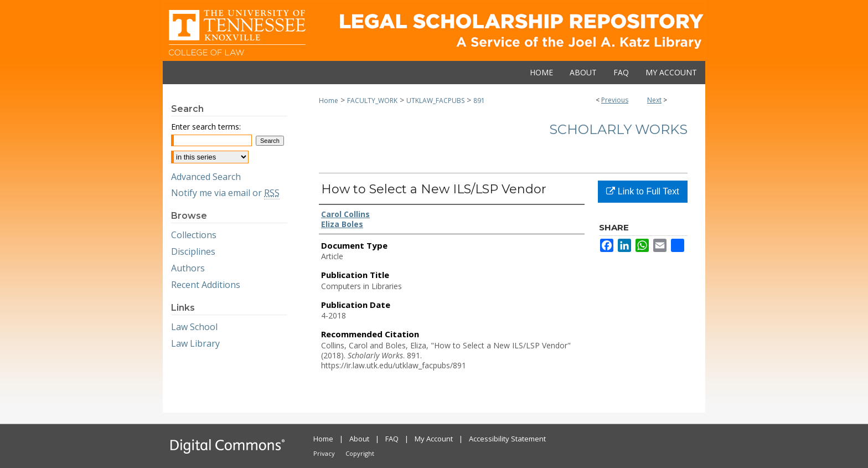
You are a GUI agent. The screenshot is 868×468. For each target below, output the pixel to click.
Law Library (195, 343)
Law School (194, 327)
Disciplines (193, 251)
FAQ (392, 439)
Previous (615, 100)
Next (654, 100)
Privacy (324, 453)
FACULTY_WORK (372, 101)
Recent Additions (206, 285)
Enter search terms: (206, 127)
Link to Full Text (642, 191)
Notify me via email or (225, 193)
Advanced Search (206, 177)
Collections (194, 235)
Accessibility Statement (507, 439)
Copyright (360, 453)
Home (329, 101)
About (359, 439)
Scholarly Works (618, 129)
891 (479, 101)
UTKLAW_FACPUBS (435, 101)
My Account (434, 439)
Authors (188, 268)
